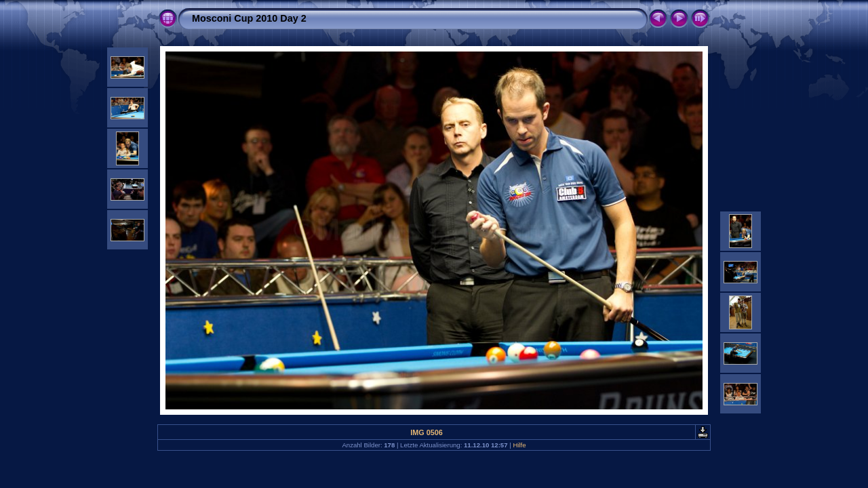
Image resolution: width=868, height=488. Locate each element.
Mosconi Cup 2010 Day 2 (249, 18)
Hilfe (519, 445)
